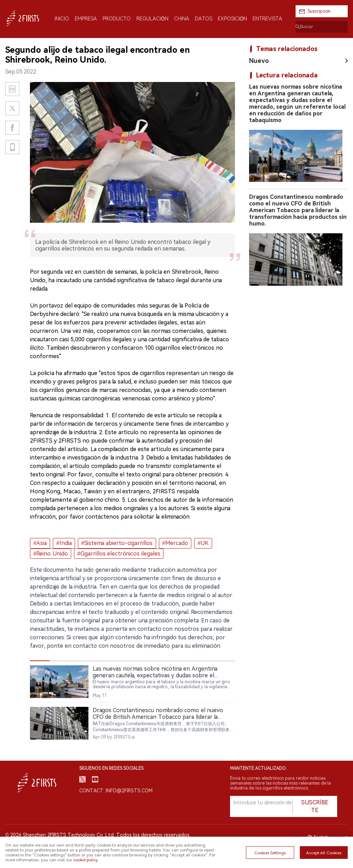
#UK (203, 543)
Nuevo (259, 61)
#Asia (40, 543)
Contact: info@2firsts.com (116, 791)
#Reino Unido (50, 554)
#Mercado (175, 543)
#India (64, 543)
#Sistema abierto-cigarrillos (117, 543)
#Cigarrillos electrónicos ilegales (119, 554)
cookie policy (86, 860)
